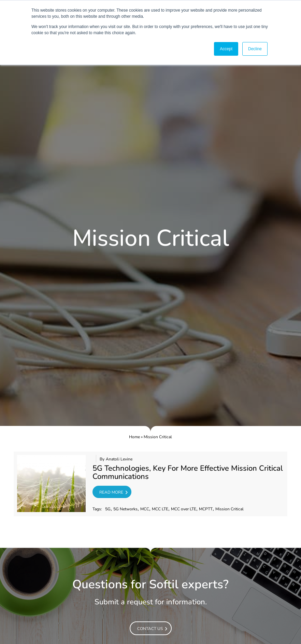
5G (108, 509)
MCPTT (206, 509)
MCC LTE (160, 509)
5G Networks (125, 509)
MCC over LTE (184, 509)
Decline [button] (255, 49)
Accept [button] (226, 49)
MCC (145, 509)
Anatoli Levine (119, 459)
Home (134, 437)
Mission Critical (230, 509)
